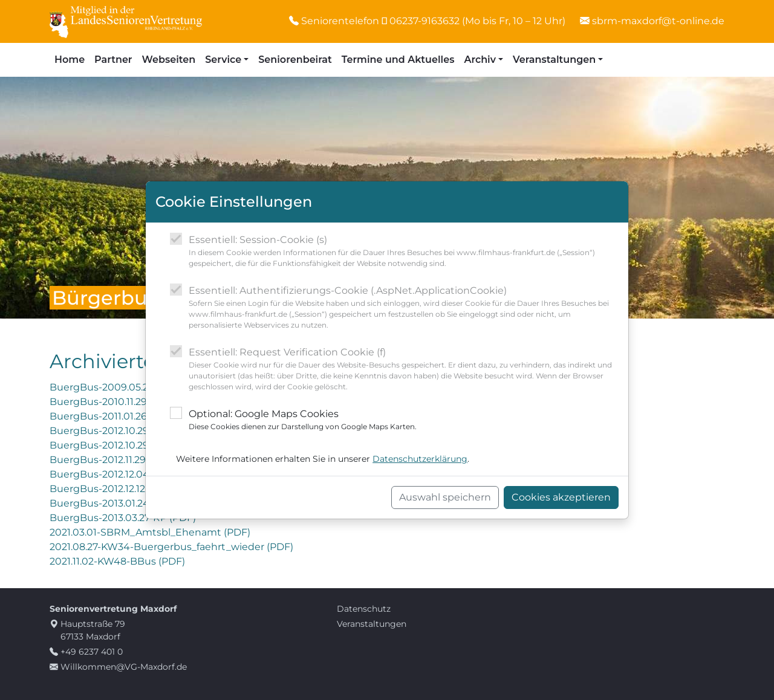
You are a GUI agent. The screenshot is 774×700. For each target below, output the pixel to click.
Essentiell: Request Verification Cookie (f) (404, 369)
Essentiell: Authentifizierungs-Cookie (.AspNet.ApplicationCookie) (404, 308)
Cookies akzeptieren (561, 497)
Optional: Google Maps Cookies (303, 420)
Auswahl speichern (445, 497)
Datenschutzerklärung (420, 459)
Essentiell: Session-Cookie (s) (404, 251)
